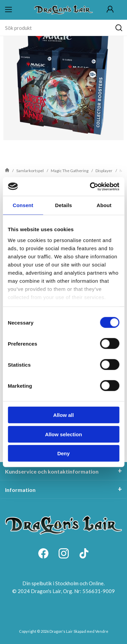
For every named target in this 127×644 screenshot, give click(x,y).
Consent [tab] (23, 205)
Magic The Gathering (70, 171)
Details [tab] (64, 205)
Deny (63, 453)
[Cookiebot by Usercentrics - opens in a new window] (90, 186)
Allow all (63, 415)
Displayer (104, 171)
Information (20, 490)
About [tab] (104, 205)
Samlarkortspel (30, 171)
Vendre (102, 631)
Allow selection (63, 434)
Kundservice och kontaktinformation (52, 471)
